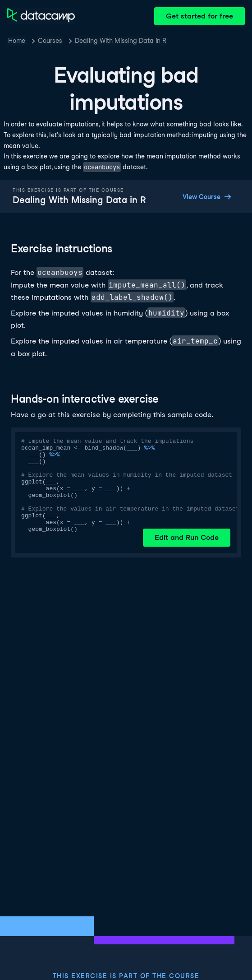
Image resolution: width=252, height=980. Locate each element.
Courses (50, 41)
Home (17, 41)
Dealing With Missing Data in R (121, 41)
